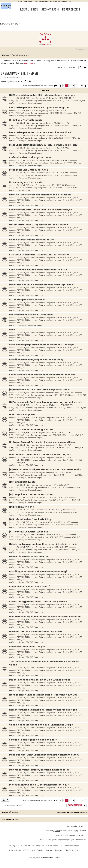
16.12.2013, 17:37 (61, 535)
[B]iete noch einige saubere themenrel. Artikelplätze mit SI (43, 544)
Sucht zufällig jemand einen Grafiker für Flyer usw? (38, 602)
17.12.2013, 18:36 (64, 433)
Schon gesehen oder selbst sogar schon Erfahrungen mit (42, 375)
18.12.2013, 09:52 (62, 160)
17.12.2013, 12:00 (72, 457)
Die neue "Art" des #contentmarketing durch (35, 632)
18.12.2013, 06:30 (72, 198)
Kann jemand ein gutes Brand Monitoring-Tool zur (38, 270)
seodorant (50, 433)
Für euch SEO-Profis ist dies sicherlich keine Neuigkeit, (40, 195)
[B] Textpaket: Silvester (23, 482)
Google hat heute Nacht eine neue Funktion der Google (41, 725)
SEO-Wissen (50, 9)
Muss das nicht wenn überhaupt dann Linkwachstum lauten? (44, 755)
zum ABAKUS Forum (10, 819)
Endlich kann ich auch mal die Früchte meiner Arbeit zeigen (43, 710)
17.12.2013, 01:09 (61, 485)
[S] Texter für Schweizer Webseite (29, 532)
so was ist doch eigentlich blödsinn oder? (33, 740)
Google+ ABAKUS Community (31, 205)
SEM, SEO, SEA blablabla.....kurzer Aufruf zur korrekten (39, 255)
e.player (49, 110)
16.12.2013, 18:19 (59, 510)
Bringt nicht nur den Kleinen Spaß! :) (30, 587)
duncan (49, 485)
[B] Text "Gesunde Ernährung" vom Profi (32, 430)
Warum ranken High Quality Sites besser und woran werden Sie (45, 617)
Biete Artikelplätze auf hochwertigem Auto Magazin (39, 108)
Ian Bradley (81, 826)
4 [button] (73, 86)
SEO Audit (59, 850)
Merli (48, 510)
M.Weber (50, 522)
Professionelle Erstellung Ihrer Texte (30, 157)
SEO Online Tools (50, 846)
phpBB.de (81, 835)
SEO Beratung (29, 850)
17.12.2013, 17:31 (64, 445)
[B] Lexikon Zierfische (22, 507)
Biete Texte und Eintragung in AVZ (28, 170)
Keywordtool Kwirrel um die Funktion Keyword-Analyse (41, 210)
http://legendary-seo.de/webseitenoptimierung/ (38, 572)
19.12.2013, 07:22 (62, 110)
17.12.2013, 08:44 (63, 472)
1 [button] (64, 86)
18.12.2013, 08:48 (59, 185)
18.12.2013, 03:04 (67, 393)
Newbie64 (50, 472)
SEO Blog (36, 846)
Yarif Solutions (52, 393)
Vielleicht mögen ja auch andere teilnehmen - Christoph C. (43, 345)
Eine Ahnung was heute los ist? (27, 182)
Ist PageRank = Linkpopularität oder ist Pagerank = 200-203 (43, 695)
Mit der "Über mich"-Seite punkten (29, 557)
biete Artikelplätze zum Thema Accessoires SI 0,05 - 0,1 (41, 132)
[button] (55, 86)
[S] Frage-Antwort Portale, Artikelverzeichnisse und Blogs (42, 442)
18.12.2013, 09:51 (62, 173)
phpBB (57, 831)
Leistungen (29, 9)
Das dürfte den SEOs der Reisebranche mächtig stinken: (41, 285)
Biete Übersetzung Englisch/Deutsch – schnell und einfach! (43, 145)
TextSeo (49, 148)
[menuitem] (81, 50)
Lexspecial (50, 445)
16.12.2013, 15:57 (61, 547)
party (48, 185)
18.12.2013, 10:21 (61, 135)
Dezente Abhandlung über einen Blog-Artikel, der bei (39, 680)
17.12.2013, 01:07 (61, 497)
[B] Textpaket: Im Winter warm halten (31, 494)
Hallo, (12, 330)
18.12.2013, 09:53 (62, 148)
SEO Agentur (10, 24)
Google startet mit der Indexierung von (32, 240)
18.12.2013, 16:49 (62, 123)
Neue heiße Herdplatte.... (24, 415)
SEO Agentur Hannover (20, 846)
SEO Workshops (14, 850)
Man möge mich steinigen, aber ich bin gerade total (39, 770)
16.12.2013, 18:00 (63, 522)
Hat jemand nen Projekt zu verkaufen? (31, 315)
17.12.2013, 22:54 (67, 405)
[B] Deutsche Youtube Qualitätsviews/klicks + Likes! (39, 390)
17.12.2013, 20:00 (72, 418)
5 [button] (77, 86)
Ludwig (49, 135)
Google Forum (24, 190)
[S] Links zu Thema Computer (26, 120)
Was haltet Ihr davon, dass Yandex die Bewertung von (40, 454)
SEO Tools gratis (73, 850)
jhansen (49, 123)
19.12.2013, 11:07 (66, 98)
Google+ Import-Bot (54, 198)
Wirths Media (51, 98)
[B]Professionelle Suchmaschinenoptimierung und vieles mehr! (46, 402)
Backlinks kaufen (45, 850)
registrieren (29, 63)
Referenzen (71, 9)
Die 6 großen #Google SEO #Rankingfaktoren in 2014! (40, 785)
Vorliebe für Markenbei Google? (27, 647)
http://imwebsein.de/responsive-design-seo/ (36, 360)
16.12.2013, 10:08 (72, 560)
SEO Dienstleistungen (69, 846)
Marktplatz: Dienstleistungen (30, 103)
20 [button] (82, 86)
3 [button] (70, 86)
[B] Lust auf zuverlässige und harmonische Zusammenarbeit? (45, 469)
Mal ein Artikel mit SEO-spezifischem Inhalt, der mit (39, 225)
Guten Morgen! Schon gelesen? (27, 300)
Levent (49, 535)
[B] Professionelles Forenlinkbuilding (30, 519)
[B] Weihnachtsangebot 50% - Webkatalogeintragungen (42, 95)
